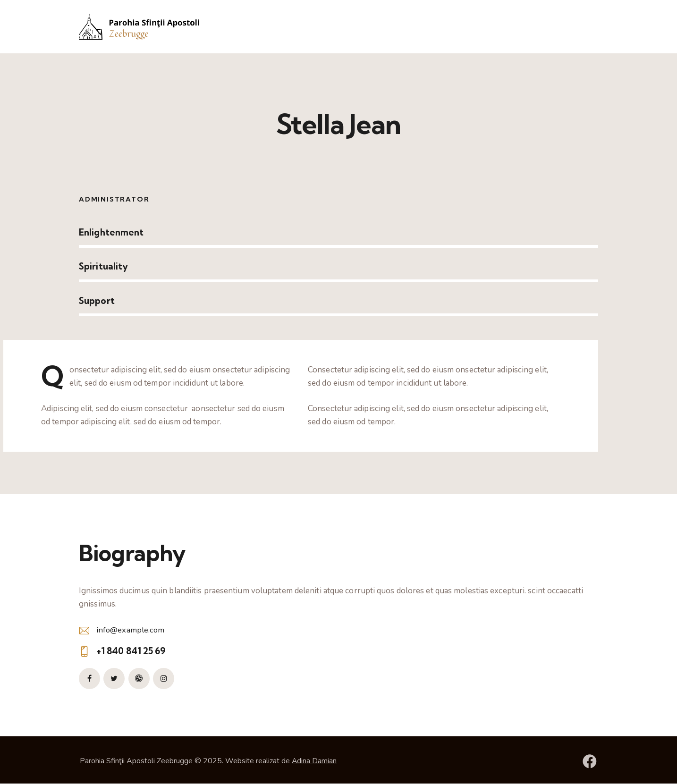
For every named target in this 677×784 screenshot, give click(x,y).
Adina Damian (314, 761)
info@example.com (131, 630)
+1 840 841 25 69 (131, 651)
